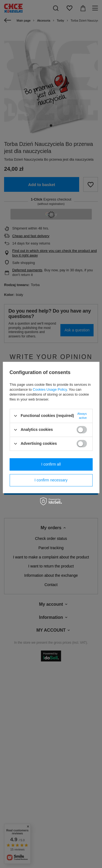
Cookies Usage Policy (50, 389)
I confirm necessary (51, 480)
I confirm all (51, 464)
